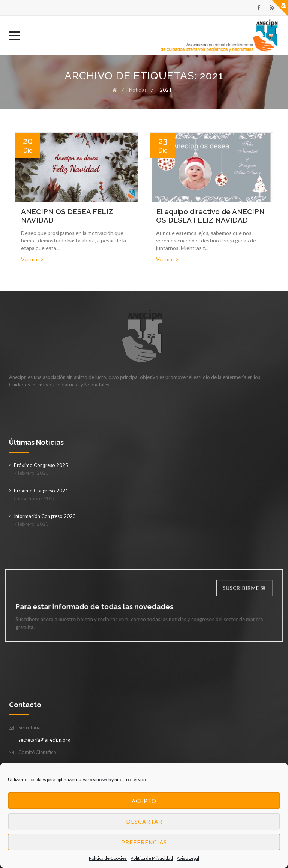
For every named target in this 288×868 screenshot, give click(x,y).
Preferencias (144, 842)
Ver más (32, 259)
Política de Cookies (108, 858)
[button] (15, 36)
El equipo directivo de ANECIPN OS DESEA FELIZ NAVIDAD (210, 216)
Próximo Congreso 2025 (41, 465)
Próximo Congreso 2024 (41, 491)
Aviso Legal (188, 858)
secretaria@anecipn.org (44, 740)
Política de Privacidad (152, 858)
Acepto (144, 801)
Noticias (138, 90)
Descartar (144, 822)
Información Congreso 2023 (45, 516)
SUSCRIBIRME (238, 589)
